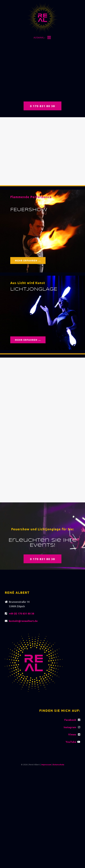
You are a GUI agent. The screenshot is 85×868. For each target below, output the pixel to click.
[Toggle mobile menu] (49, 38)
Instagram (70, 727)
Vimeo (72, 734)
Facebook (70, 720)
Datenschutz (58, 764)
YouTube (71, 742)
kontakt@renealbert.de (23, 621)
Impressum (46, 764)
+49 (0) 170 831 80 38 (21, 613)
